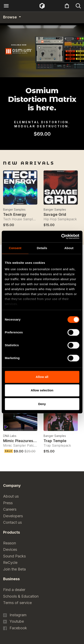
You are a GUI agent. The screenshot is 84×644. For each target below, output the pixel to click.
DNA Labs (10, 436)
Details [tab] (42, 248)
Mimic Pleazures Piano (24, 441)
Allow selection (42, 390)
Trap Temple (55, 441)
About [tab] (69, 248)
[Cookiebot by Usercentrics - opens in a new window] (61, 236)
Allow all (42, 377)
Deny (42, 404)
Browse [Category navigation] (10, 17)
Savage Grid (55, 214)
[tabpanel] (42, 140)
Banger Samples (14, 209)
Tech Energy (15, 214)
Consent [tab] (15, 248)
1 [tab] (39, 145)
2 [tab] (45, 145)
